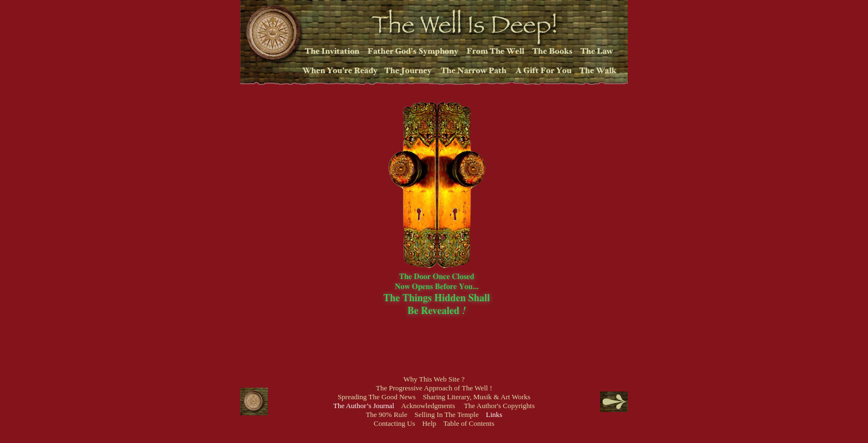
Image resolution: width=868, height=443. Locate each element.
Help (429, 423)
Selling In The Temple (447, 414)
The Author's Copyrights (499, 406)
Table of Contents (469, 423)
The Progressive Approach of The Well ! (434, 388)
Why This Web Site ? (434, 379)
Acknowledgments (428, 406)
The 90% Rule (387, 414)
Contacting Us (394, 423)
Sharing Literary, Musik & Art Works (477, 397)
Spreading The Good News (377, 397)
